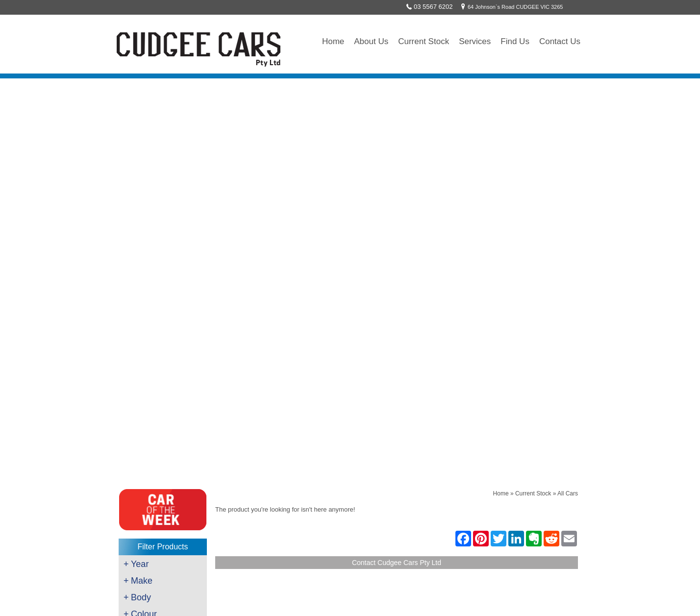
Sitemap (498, 600)
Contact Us (560, 41)
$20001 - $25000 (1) (159, 324)
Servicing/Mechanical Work (160, 439)
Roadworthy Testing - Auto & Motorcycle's (179, 462)
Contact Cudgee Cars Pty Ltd (397, 157)
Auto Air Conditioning (152, 497)
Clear (161, 358)
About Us (371, 41)
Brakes (134, 450)
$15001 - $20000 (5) (159, 314)
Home (333, 41)
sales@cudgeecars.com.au (303, 475)
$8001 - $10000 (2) (157, 294)
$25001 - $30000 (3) (159, 335)
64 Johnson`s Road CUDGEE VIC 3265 (510, 7)
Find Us (515, 41)
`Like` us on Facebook (297, 510)
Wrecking (137, 521)
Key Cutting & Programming (161, 486)
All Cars (568, 88)
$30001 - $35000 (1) (159, 345)
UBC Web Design (446, 600)
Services (475, 41)
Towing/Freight (144, 509)
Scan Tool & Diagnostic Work (162, 474)
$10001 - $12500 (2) (159, 304)
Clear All (163, 372)
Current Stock (424, 41)
